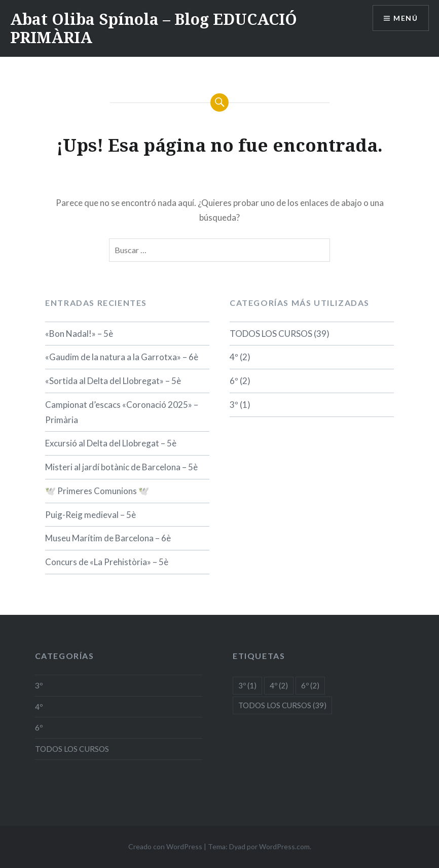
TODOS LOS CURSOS (271, 334)
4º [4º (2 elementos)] (279, 685)
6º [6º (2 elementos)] (310, 685)
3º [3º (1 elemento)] (247, 685)
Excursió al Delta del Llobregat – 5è (111, 443)
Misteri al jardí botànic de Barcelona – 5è (121, 467)
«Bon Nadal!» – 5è (79, 334)
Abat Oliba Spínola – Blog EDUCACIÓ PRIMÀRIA (154, 28)
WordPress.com (284, 846)
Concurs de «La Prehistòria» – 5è (107, 562)
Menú (406, 18)
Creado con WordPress (165, 846)
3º (234, 405)
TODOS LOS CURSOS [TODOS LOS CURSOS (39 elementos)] (282, 705)
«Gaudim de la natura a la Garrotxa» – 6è (122, 357)
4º (234, 357)
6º (234, 381)
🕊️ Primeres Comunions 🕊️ (97, 491)
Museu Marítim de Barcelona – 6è (108, 538)
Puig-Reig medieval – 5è (90, 515)
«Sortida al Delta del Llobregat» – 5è (113, 381)
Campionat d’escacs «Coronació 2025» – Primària (122, 412)
